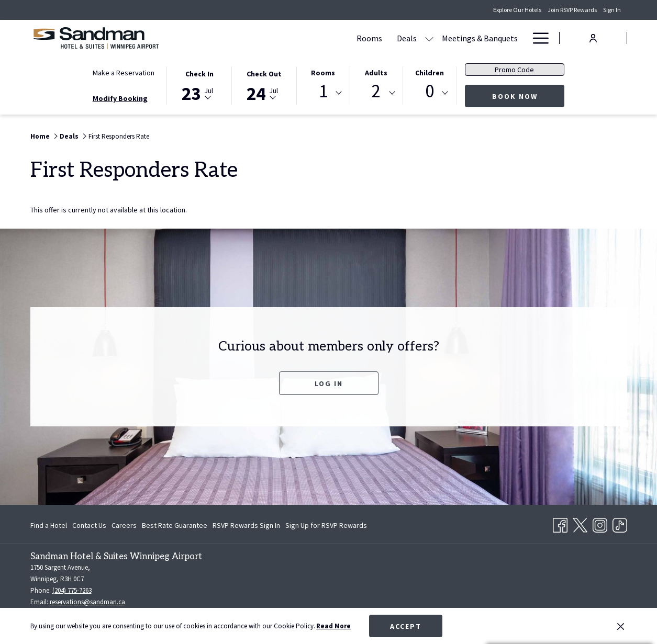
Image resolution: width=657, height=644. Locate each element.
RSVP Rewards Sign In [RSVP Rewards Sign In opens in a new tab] (246, 527)
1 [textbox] (323, 91)
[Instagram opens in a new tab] (600, 523)
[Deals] (307, 38)
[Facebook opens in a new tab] (560, 523)
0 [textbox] (430, 91)
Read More (333, 626)
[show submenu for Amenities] (520, 38)
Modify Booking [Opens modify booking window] (120, 98)
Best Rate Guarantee (175, 525)
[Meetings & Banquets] (380, 38)
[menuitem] (50, 525)
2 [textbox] (376, 91)
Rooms (323, 73)
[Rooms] (269, 38)
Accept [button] (406, 626)
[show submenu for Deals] (329, 38)
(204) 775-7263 (72, 590)
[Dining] (444, 38)
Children (430, 73)
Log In (329, 383)
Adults (376, 73)
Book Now (528, 96)
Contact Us (89, 525)
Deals (69, 136)
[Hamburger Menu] (537, 38)
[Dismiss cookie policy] (621, 626)
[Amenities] (489, 38)
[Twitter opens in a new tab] (580, 523)
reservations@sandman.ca (87, 602)
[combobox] (323, 93)
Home (40, 136)
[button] (199, 85)
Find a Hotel (49, 525)
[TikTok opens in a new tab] (620, 523)
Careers (124, 525)
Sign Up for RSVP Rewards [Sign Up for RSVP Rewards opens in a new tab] (326, 527)
